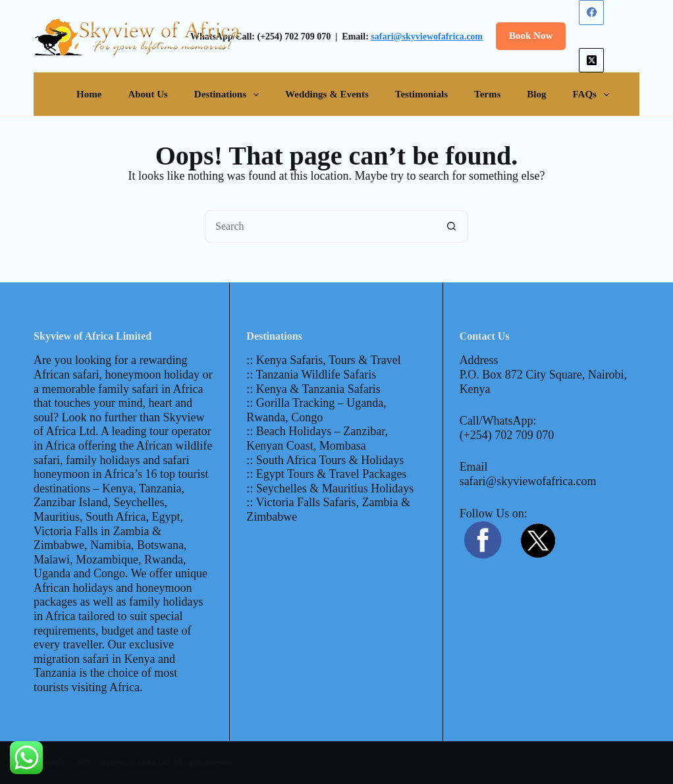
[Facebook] (591, 13)
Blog (536, 94)
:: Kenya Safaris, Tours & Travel (323, 360)
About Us (148, 94)
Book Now (531, 36)
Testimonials (421, 94)
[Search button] (452, 226)
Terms (487, 94)
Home (89, 94)
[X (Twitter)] (591, 61)
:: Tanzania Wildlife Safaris (311, 375)
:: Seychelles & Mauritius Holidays (330, 488)
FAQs (594, 95)
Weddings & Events (327, 94)
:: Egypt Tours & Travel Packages (326, 474)
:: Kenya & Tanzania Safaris (313, 389)
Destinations (229, 95)
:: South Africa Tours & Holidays (325, 460)
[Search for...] (320, 226)
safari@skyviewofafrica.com (427, 37)
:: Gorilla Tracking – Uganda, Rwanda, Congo (316, 410)
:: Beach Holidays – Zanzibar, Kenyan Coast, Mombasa (317, 438)
